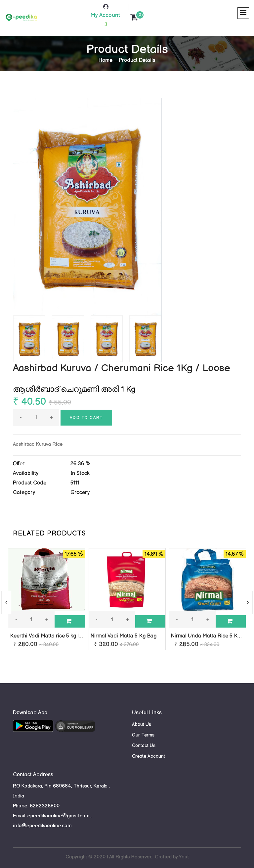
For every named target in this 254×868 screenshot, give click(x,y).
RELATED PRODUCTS (49, 534)
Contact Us (144, 746)
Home (106, 60)
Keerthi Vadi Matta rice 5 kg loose (50, 636)
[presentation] (6, 602)
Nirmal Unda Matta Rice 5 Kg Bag (211, 636)
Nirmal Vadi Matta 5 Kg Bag (124, 636)
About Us (142, 724)
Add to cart (86, 418)
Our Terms (143, 735)
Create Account (148, 756)
